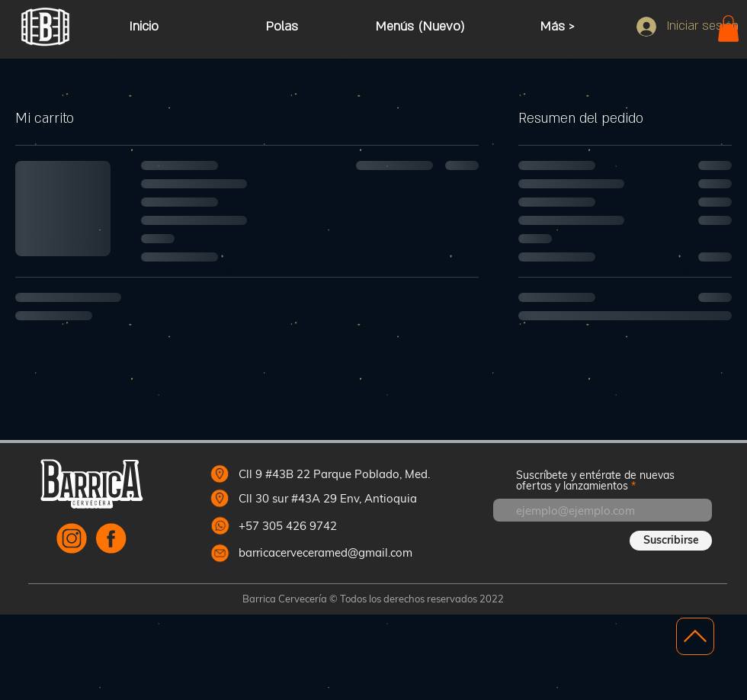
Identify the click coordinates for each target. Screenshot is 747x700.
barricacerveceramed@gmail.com (325, 552)
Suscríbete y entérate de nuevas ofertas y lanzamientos (595, 480)
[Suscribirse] (671, 541)
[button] (728, 29)
